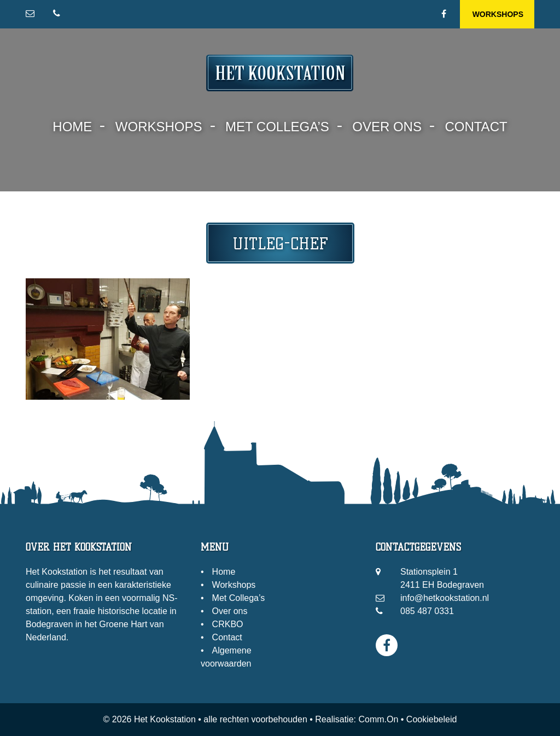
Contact (476, 127)
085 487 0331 (427, 611)
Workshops (498, 14)
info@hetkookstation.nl (445, 598)
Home (72, 127)
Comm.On (378, 719)
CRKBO (228, 624)
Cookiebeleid (432, 719)
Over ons (387, 127)
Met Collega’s (277, 127)
